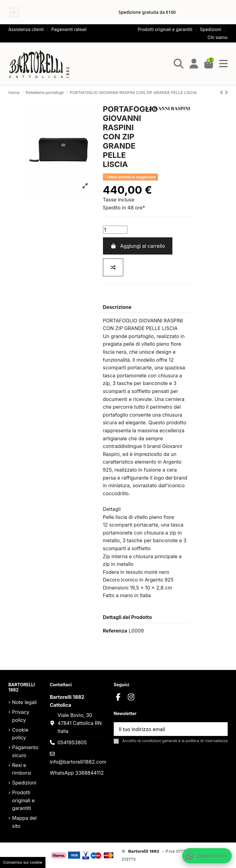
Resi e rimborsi (22, 769)
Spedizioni (211, 29)
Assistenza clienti (27, 29)
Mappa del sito (24, 822)
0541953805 (72, 742)
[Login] (194, 64)
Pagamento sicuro (25, 751)
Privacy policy (21, 716)
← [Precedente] (14, 12)
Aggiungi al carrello (138, 246)
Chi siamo (218, 37)
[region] (118, 12)
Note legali (24, 702)
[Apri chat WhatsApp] (207, 856)
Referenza (115, 631)
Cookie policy (20, 734)
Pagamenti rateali (69, 29)
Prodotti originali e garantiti (166, 29)
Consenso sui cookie (23, 862)
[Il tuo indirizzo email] (163, 729)
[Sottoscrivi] (220, 729)
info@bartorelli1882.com (78, 762)
